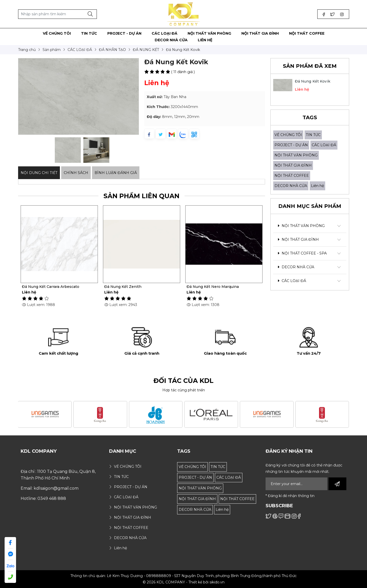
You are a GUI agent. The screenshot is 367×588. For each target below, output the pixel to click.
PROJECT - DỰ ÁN (291, 145)
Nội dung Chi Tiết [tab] (39, 173)
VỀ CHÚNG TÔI (288, 135)
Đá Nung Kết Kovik (313, 81)
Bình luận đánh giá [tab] (116, 173)
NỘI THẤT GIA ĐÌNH (293, 165)
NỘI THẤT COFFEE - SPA (302, 253)
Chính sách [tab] (76, 173)
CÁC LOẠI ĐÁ (324, 145)
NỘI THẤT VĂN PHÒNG (296, 155)
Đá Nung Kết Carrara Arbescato (51, 287)
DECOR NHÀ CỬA (291, 186)
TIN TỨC (313, 135)
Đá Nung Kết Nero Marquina (213, 287)
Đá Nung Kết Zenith (123, 287)
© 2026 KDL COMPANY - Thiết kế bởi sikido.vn (184, 582)
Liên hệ (317, 186)
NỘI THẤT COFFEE (292, 176)
